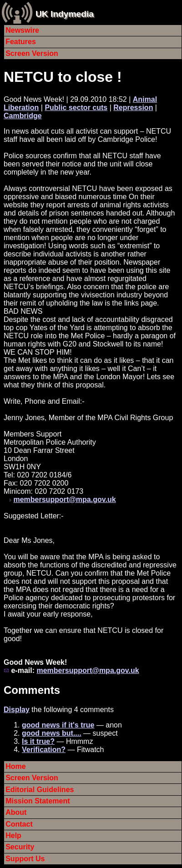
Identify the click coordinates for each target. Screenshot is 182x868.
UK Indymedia (65, 14)
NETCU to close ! (63, 77)
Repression (133, 108)
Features (21, 42)
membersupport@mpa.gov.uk (64, 499)
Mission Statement (38, 801)
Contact (19, 824)
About (16, 812)
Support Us (25, 859)
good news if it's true (58, 725)
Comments (32, 690)
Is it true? (38, 741)
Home (15, 766)
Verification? (44, 750)
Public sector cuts (76, 108)
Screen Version (32, 53)
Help (13, 835)
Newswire (22, 30)
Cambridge (23, 116)
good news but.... (52, 733)
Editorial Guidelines (40, 790)
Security (20, 847)
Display (17, 710)
